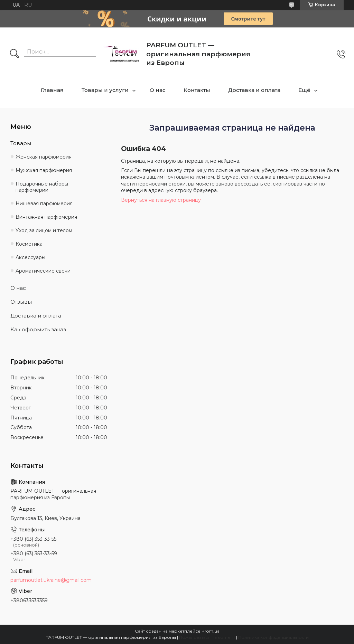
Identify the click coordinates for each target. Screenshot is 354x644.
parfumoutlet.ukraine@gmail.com (51, 580)
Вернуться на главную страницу (161, 200)
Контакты (197, 90)
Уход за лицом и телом (44, 230)
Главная (52, 90)
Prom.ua (211, 631)
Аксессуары (30, 257)
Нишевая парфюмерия (44, 203)
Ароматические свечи (43, 271)
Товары (21, 143)
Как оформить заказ (38, 329)
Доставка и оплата (254, 90)
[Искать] (15, 54)
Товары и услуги (105, 90)
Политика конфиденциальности (273, 637)
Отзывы (21, 302)
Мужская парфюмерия (44, 170)
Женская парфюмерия (44, 157)
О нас (158, 90)
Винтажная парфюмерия (46, 217)
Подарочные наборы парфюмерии (42, 187)
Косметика (29, 244)
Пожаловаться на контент (207, 637)
